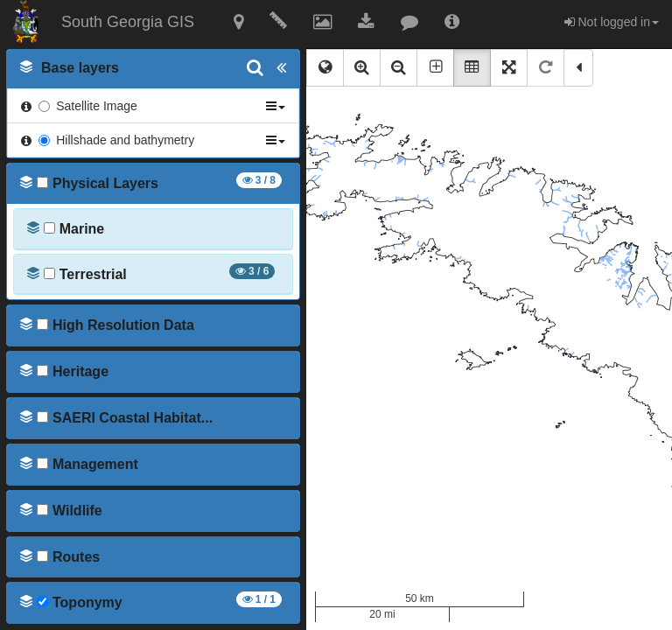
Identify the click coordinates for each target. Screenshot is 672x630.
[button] (238, 24)
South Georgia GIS (128, 22)
